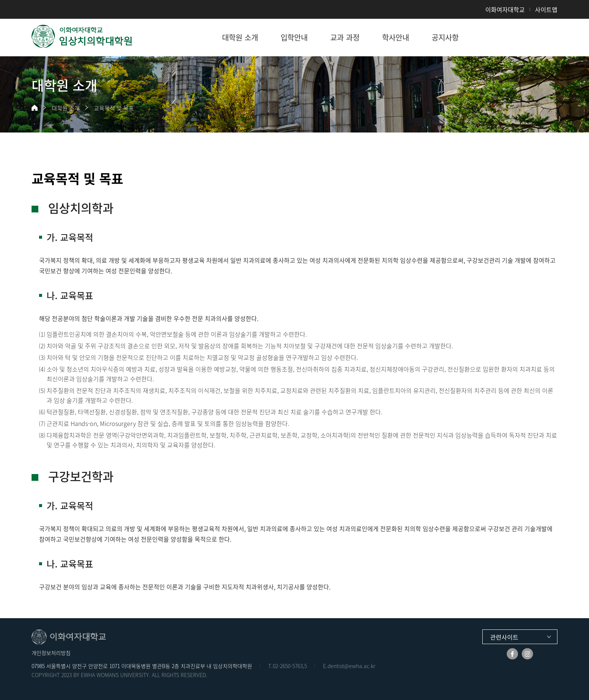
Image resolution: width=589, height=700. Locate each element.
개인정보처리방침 (51, 653)
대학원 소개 (66, 108)
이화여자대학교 (505, 9)
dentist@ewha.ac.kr (351, 666)
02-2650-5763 (288, 666)
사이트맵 (546, 9)
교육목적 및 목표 (114, 108)
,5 (305, 666)
